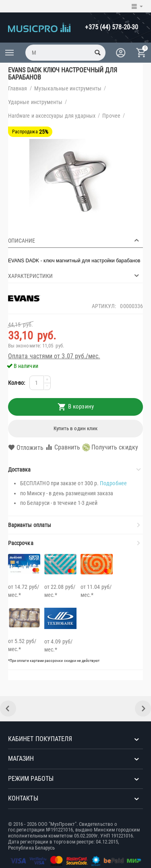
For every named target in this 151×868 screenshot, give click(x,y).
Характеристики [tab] (74, 276)
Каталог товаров (10, 53)
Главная (18, 88)
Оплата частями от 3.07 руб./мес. (54, 356)
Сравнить (63, 447)
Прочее (111, 116)
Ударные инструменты (35, 102)
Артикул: (104, 306)
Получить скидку (110, 447)
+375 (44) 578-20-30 (112, 27)
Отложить (26, 448)
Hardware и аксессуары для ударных (52, 116)
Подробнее (113, 483)
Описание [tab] (74, 240)
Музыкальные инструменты (68, 88)
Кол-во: (17, 383)
